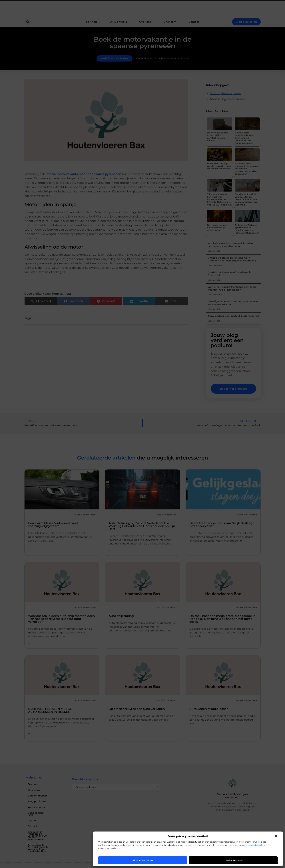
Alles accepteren (143, 860)
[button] (276, 836)
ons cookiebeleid (252, 845)
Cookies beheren (233, 860)
